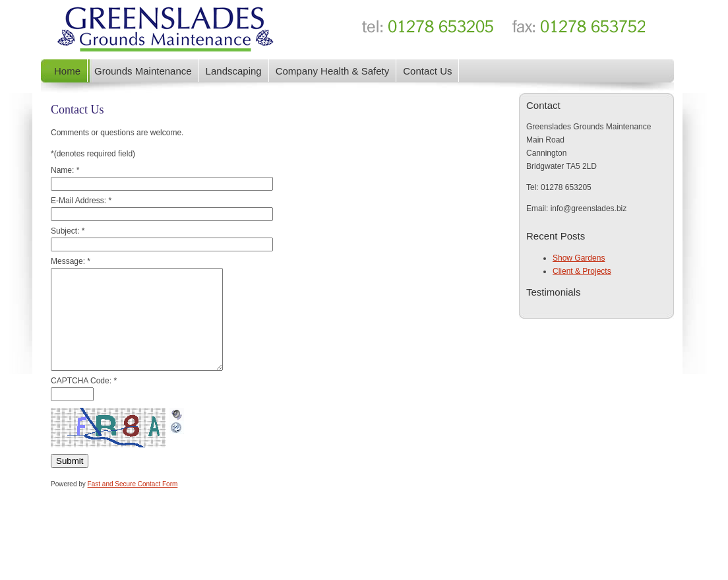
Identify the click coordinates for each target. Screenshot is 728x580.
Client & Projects (582, 271)
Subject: (68, 231)
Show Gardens (579, 258)
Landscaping (234, 71)
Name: (65, 170)
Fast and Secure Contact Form (133, 504)
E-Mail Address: (81, 201)
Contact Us (427, 71)
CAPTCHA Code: (84, 401)
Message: (71, 261)
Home (67, 71)
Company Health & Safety (333, 71)
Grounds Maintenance (143, 71)
